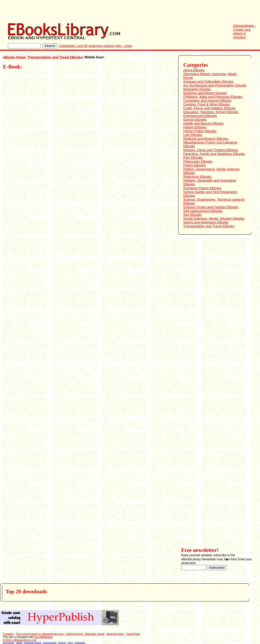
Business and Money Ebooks (205, 93)
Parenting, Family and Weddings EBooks (214, 154)
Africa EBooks (194, 70)
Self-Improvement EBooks (203, 211)
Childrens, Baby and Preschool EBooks (213, 97)
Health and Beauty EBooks (204, 123)
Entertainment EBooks (200, 116)
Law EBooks (193, 135)
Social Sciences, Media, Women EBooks (214, 219)
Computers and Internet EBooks (207, 101)
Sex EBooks (193, 215)
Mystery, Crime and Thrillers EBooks (211, 150)
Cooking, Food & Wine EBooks (207, 104)
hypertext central (33, 643)
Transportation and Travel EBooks (55, 57)
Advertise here (115, 634)
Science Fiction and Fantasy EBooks (211, 207)
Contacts (8, 634)
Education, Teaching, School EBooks (211, 112)
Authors (109, 46)
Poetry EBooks (194, 165)
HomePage (133, 634)
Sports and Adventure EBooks (206, 222)
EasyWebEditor (43, 637)
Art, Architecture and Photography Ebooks (215, 85)
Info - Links (124, 46)
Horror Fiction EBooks (200, 131)
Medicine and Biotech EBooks (206, 139)
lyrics (70, 643)
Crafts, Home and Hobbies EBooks (210, 108)
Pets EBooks (193, 158)
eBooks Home (14, 57)
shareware (80, 643)
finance (62, 643)
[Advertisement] (168, 11)
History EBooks (195, 127)
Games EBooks (195, 120)
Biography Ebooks (197, 89)
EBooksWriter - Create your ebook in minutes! (244, 31)
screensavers (50, 643)
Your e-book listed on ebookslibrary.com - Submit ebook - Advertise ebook (60, 634)
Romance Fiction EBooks (202, 188)
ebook (19, 643)
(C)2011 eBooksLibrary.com (20, 640)
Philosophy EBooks (198, 161)
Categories (67, 46)
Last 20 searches (89, 46)
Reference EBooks (197, 177)
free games (8, 643)
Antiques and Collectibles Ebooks (208, 82)
